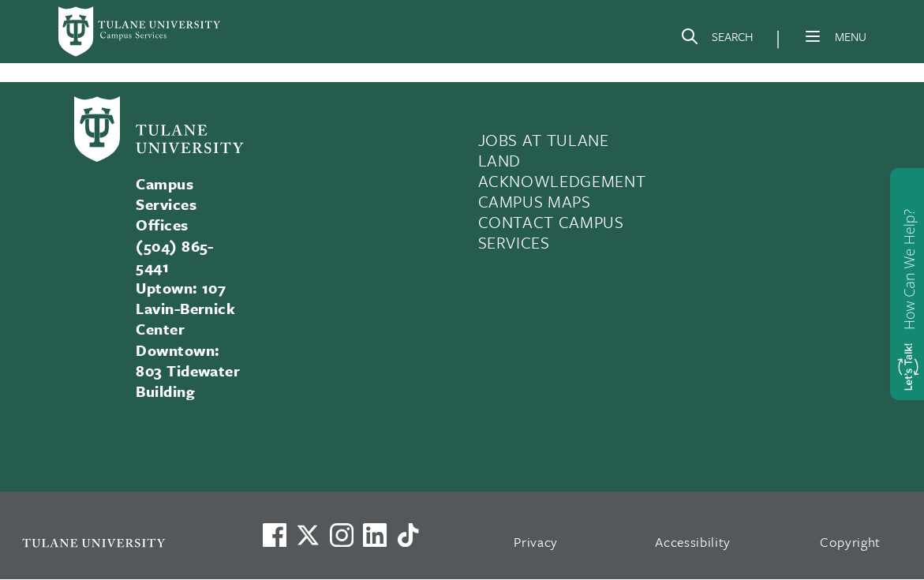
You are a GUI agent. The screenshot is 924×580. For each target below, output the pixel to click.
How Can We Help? (909, 269)
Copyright (850, 542)
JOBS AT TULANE (544, 140)
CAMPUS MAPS (535, 201)
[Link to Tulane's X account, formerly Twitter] (308, 535)
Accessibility (693, 542)
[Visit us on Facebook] (275, 535)
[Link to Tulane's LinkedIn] (375, 535)
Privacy (536, 542)
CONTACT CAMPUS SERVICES (551, 232)
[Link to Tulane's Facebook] (342, 535)
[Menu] (813, 36)
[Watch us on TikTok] (408, 535)
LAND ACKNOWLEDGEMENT (562, 170)
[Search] (716, 39)
